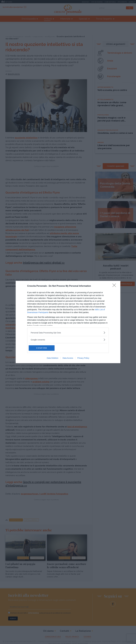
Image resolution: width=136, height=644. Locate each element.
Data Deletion (53, 358)
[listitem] (68, 333)
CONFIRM (42, 348)
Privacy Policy (83, 358)
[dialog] (68, 322)
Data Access (68, 358)
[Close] (115, 286)
